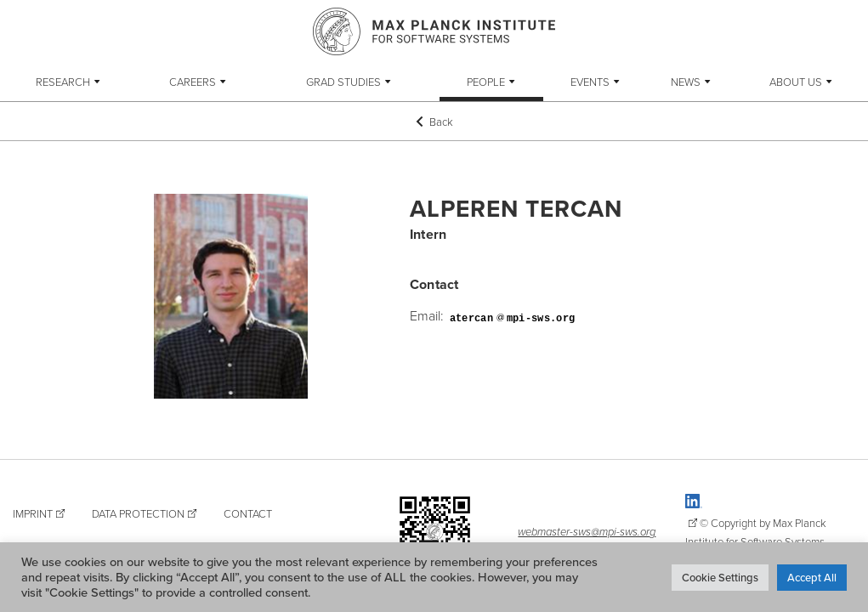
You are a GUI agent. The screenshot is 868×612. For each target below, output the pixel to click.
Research (63, 82)
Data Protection (138, 513)
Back (434, 122)
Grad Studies (343, 82)
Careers (193, 82)
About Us (796, 82)
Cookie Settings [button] (720, 577)
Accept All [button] (812, 577)
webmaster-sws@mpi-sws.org (587, 531)
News (686, 82)
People (486, 82)
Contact (248, 513)
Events (590, 82)
